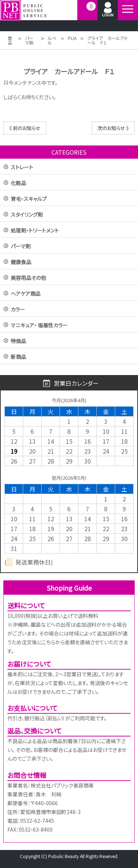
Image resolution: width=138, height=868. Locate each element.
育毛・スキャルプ (29, 199)
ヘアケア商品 (26, 294)
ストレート (22, 168)
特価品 (18, 341)
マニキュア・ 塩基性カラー (39, 326)
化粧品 (18, 183)
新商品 (18, 357)
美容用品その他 (28, 278)
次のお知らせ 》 (113, 128)
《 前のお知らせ (25, 128)
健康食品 (21, 262)
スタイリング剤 (27, 215)
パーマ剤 (21, 247)
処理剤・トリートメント (35, 231)
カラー (18, 310)
